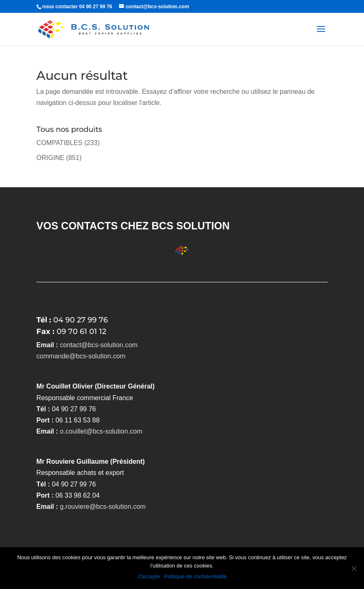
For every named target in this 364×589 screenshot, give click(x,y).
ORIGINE (50, 158)
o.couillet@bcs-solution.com (101, 431)
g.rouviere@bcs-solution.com (103, 507)
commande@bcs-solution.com (81, 356)
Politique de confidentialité (195, 576)
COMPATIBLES (59, 143)
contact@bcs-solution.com (99, 345)
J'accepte (149, 576)
